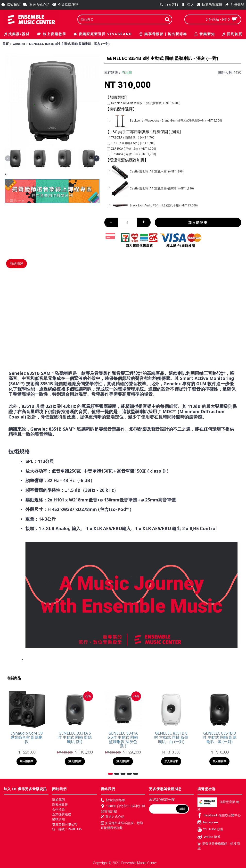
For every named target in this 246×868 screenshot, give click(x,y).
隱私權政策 (60, 804)
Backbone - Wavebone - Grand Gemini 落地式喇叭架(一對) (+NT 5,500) (164, 121)
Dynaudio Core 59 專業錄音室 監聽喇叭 (27, 737)
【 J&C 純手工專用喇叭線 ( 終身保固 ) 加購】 (144, 132)
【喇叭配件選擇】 (121, 109)
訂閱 (182, 809)
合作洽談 (58, 809)
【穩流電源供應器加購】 (127, 160)
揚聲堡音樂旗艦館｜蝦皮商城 (219, 846)
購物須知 (58, 819)
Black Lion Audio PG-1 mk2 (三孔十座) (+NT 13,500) (152, 205)
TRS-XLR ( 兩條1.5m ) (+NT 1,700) (131, 138)
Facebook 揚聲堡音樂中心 (219, 816)
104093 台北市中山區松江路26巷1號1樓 (123, 809)
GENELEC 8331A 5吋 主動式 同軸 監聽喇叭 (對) (75, 737)
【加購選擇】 (117, 97)
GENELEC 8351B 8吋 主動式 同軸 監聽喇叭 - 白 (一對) (171, 737)
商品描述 (16, 263)
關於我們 (58, 800)
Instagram (208, 823)
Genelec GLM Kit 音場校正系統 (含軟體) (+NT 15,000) (144, 103)
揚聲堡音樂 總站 (218, 806)
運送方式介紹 (112, 817)
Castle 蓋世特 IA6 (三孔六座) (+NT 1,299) (145, 172)
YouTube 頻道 (210, 830)
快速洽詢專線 (113, 800)
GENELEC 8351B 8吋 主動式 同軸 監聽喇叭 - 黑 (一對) (220, 737)
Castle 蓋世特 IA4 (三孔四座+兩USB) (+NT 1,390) (150, 188)
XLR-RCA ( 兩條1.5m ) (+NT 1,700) (131, 149)
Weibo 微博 (209, 837)
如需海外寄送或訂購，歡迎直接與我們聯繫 (122, 825)
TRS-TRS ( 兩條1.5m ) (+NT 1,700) (131, 143)
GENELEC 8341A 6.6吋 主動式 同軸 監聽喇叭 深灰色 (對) (123, 740)
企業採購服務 (62, 814)
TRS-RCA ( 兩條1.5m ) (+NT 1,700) (131, 154)
